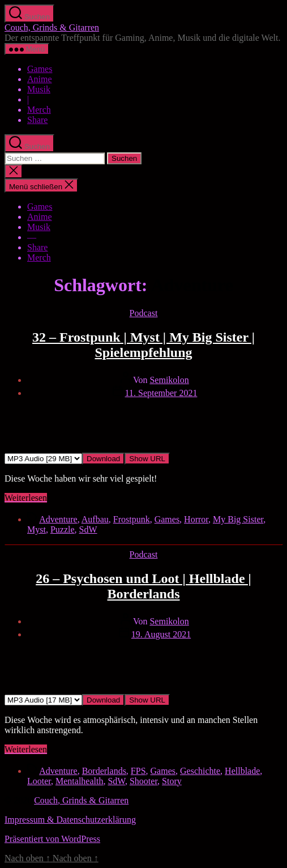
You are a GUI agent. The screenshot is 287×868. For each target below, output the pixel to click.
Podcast (144, 313)
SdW (88, 529)
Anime (40, 79)
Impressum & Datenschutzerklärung (70, 820)
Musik (39, 89)
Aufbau (95, 519)
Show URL (147, 459)
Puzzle (63, 529)
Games (40, 69)
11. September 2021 (161, 393)
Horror (196, 519)
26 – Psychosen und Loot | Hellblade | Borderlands (143, 586)
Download (103, 459)
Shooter (143, 781)
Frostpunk (132, 519)
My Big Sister (238, 519)
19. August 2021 (161, 634)
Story (172, 781)
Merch (39, 110)
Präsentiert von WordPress (52, 839)
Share (37, 120)
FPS (138, 771)
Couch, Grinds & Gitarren (52, 27)
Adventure (58, 519)
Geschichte (200, 771)
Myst (37, 529)
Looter (39, 781)
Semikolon (169, 380)
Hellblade (242, 771)
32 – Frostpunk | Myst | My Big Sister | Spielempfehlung (143, 345)
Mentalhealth (79, 781)
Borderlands (104, 771)
